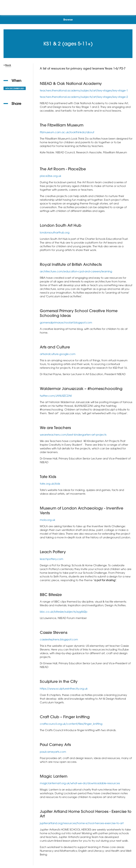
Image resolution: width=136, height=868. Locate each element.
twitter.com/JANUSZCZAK (56, 396)
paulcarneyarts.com (53, 752)
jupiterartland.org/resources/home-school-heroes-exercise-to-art (82, 823)
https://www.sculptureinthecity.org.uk (64, 688)
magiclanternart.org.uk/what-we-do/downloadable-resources (80, 783)
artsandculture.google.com (58, 354)
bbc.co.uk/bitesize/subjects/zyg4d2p (64, 612)
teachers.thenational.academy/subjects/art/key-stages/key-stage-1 (84, 90)
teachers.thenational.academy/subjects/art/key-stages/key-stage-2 (84, 97)
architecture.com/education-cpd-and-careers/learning (76, 271)
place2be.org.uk (51, 176)
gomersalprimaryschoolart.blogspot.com (66, 322)
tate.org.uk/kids (50, 484)
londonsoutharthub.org (55, 232)
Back (8, 65)
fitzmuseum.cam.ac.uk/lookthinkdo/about (67, 132)
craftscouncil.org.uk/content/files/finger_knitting (71, 724)
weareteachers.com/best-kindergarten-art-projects (73, 435)
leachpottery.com (52, 559)
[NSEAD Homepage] (68, 7)
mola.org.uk (48, 520)
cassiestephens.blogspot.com (59, 639)
